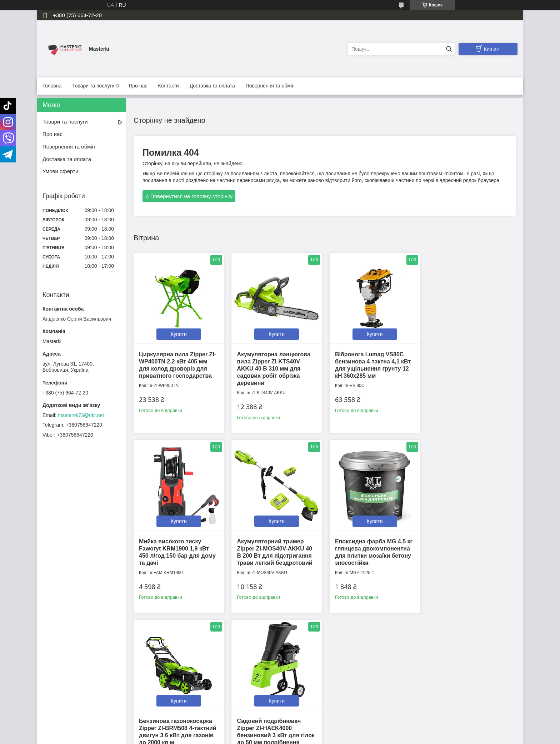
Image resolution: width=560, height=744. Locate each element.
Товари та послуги (93, 86)
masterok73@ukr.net (81, 415)
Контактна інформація (193, 686)
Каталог (53, 708)
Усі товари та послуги (322, 639)
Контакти (168, 86)
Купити (178, 333)
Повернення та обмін (270, 86)
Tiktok (411, 686)
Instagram (415, 693)
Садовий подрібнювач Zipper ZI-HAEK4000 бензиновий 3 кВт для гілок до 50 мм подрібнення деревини (470, 554)
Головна (52, 86)
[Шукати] (449, 49)
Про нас (138, 86)
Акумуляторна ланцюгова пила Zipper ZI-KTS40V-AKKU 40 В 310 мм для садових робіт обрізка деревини (273, 368)
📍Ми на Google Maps (311, 686)
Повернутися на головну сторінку (191, 196)
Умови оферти (60, 171)
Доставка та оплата (212, 86)
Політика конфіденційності (198, 693)
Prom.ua (313, 731)
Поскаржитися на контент (262, 737)
